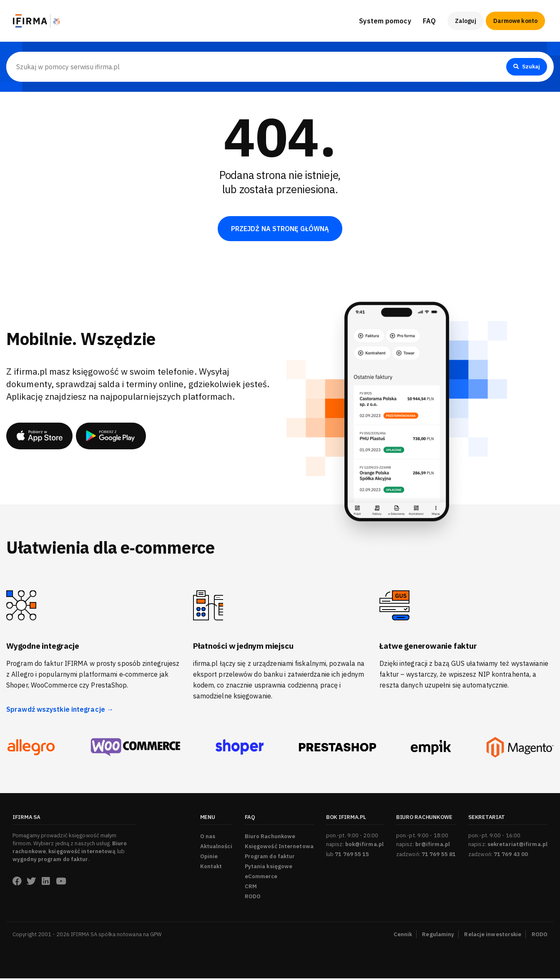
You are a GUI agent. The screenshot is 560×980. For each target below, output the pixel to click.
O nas (208, 838)
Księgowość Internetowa (279, 848)
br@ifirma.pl (433, 846)
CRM (251, 888)
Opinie (209, 858)
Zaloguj (466, 21)
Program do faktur (270, 858)
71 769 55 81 (439, 856)
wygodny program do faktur (50, 861)
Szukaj (525, 67)
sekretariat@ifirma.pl (517, 846)
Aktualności (216, 848)
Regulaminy (438, 936)
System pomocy (385, 21)
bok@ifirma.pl (364, 846)
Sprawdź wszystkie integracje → (60, 711)
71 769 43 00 (511, 856)
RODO (253, 898)
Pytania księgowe (269, 868)
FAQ (429, 21)
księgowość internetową (82, 853)
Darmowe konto (515, 21)
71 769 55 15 (352, 856)
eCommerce (261, 878)
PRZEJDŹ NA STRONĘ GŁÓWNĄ (280, 229)
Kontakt (211, 868)
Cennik (403, 936)
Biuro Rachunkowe (270, 838)
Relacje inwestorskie (493, 936)
